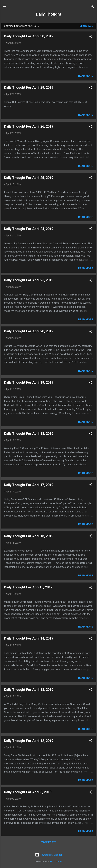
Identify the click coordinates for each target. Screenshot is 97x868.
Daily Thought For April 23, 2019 (29, 280)
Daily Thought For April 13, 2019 (29, 690)
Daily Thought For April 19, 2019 (29, 382)
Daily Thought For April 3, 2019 (28, 792)
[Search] (92, 7)
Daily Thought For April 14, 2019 (29, 638)
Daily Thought (48, 14)
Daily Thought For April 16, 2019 (29, 536)
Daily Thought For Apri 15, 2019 (28, 587)
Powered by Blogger (49, 855)
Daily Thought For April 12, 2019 (29, 741)
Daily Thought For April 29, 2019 (29, 87)
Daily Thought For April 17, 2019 (29, 485)
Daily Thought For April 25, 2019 (29, 178)
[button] (91, 37)
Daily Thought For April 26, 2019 (29, 126)
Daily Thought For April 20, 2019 (29, 331)
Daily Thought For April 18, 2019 (29, 434)
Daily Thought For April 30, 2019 (29, 36)
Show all (86, 26)
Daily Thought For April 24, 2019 (29, 229)
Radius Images (56, 861)
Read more (86, 76)
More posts (49, 842)
